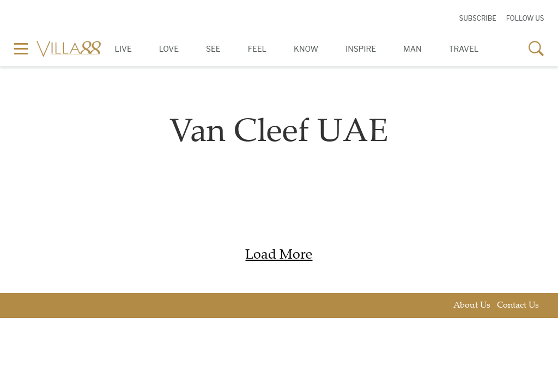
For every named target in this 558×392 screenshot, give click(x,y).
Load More (279, 256)
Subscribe (477, 18)
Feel (257, 49)
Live (123, 49)
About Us (472, 306)
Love (169, 49)
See (213, 49)
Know (306, 49)
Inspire (361, 49)
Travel (464, 49)
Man (412, 49)
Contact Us (518, 306)
